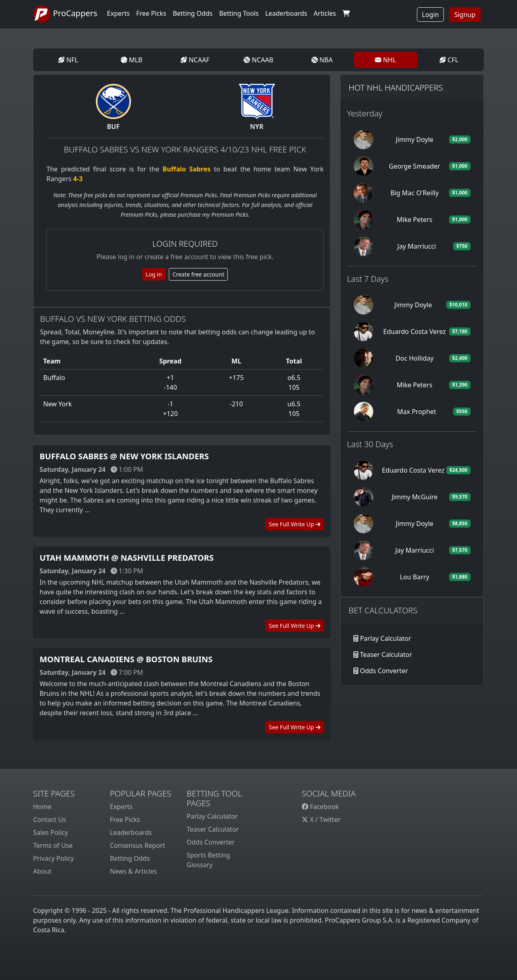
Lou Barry (415, 577)
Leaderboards (286, 13)
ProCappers (65, 14)
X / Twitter (321, 819)
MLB (131, 60)
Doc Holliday (414, 358)
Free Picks (125, 819)
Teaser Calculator (386, 655)
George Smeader (415, 166)
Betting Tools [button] (239, 13)
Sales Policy (50, 832)
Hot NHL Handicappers (396, 88)
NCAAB (258, 60)
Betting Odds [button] (193, 13)
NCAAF (195, 60)
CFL (449, 60)
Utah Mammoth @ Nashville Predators (127, 558)
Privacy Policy (54, 858)
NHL (386, 60)
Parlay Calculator (386, 638)
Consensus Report (138, 845)
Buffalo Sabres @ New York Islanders (124, 456)
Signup (465, 15)
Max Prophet (416, 412)
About (42, 871)
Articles (325, 13)
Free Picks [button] (151, 13)
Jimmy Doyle (415, 139)
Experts (118, 13)
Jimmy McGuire (414, 497)
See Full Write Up (295, 524)
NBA (322, 60)
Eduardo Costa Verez (415, 332)
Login (431, 15)
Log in (154, 274)
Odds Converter (384, 671)
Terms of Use (53, 845)
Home (42, 807)
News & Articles (133, 871)
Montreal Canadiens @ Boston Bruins (126, 659)
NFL (68, 60)
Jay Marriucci (417, 246)
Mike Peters (414, 220)
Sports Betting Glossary (208, 860)
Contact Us (49, 819)
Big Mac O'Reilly (415, 193)
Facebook (320, 807)
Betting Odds (130, 858)
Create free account (199, 274)
